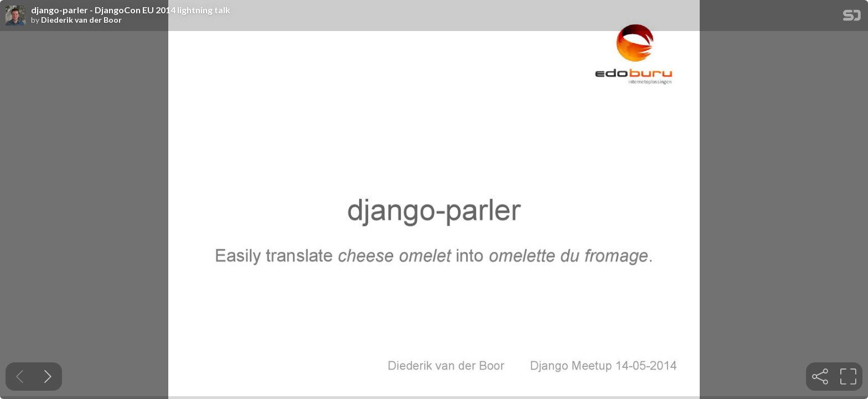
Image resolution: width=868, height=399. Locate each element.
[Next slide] (48, 377)
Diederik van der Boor (81, 20)
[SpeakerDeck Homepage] (852, 17)
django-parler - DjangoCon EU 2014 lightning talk (131, 10)
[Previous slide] (20, 377)
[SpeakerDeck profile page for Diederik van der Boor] (15, 16)
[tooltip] (820, 377)
